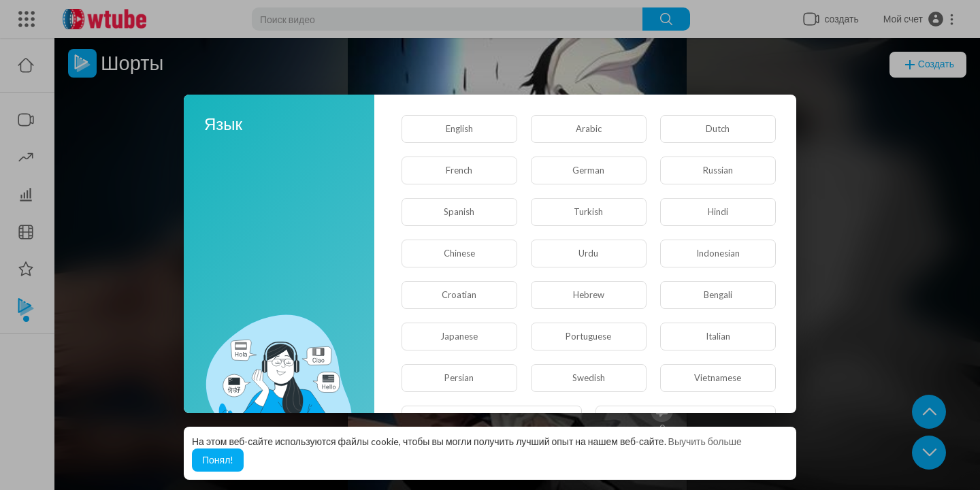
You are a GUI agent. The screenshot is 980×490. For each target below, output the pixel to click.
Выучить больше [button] (705, 441)
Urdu (588, 253)
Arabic (589, 129)
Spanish (459, 212)
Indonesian (718, 253)
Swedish (589, 378)
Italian (718, 336)
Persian (459, 378)
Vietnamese (718, 378)
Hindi (718, 212)
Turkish (588, 212)
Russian (718, 170)
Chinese (459, 253)
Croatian (459, 295)
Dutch (718, 129)
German (588, 170)
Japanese (459, 336)
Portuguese (588, 336)
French (459, 170)
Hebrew (589, 295)
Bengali (718, 295)
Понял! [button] (218, 460)
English (459, 129)
